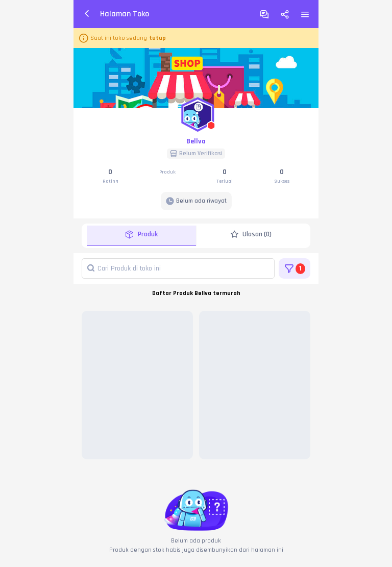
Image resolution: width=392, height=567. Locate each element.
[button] (196, 112)
